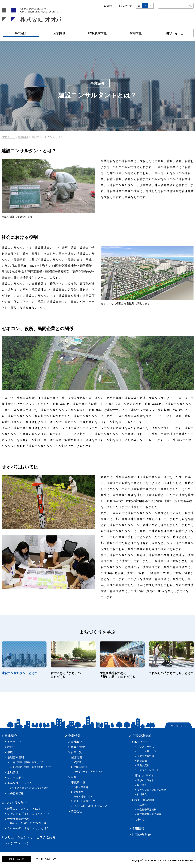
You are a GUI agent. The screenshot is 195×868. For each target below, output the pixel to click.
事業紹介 (21, 33)
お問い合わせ (174, 33)
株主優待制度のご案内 (149, 814)
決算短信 (142, 761)
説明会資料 (143, 765)
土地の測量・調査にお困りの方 (27, 762)
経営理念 (78, 762)
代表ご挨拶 (78, 747)
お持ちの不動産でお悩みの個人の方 (29, 788)
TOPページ (8, 137)
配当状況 (142, 794)
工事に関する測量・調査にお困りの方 (30, 767)
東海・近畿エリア (83, 797)
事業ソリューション (20, 783)
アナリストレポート (148, 770)
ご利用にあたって (46, 859)
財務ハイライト (144, 776)
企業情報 (59, 33)
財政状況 (142, 785)
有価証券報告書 (146, 756)
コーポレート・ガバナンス (88, 772)
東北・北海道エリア (84, 801)
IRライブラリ (143, 742)
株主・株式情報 (144, 800)
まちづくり (14, 742)
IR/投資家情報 (97, 33)
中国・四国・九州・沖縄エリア (90, 806)
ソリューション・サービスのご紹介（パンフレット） (30, 840)
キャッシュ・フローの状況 (152, 790)
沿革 (74, 777)
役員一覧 (76, 752)
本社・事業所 (81, 787)
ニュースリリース (147, 751)
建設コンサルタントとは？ (24, 809)
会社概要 (76, 742)
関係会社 (76, 811)
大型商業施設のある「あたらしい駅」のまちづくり (27, 821)
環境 (10, 752)
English (108, 6)
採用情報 (136, 33)
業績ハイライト (146, 780)
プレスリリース (146, 747)
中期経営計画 (81, 767)
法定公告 (140, 820)
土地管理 (13, 773)
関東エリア (80, 792)
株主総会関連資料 (147, 810)
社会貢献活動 (16, 794)
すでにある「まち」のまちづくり (28, 814)
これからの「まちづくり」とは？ (28, 828)
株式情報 (142, 805)
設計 (10, 747)
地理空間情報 (16, 757)
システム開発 (16, 778)
